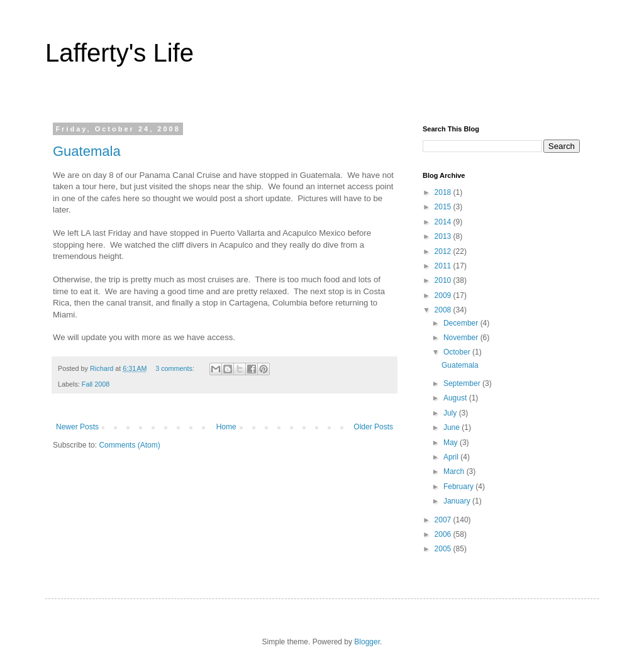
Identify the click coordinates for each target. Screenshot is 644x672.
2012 (444, 251)
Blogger (367, 642)
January (458, 501)
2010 (444, 280)
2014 (444, 222)
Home (226, 427)
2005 (444, 549)
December (462, 323)
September (463, 383)
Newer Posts (77, 427)
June (452, 427)
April (452, 457)
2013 (444, 236)
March (455, 471)
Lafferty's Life (119, 53)
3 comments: (176, 368)
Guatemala (87, 151)
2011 (444, 266)
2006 (444, 534)
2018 (444, 192)
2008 (444, 310)
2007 (444, 520)
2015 (444, 207)
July (451, 413)
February (459, 487)
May (452, 443)
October (458, 352)
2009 (444, 295)
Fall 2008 (96, 384)
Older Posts (373, 427)
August (456, 398)
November (462, 338)
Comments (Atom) (129, 445)
